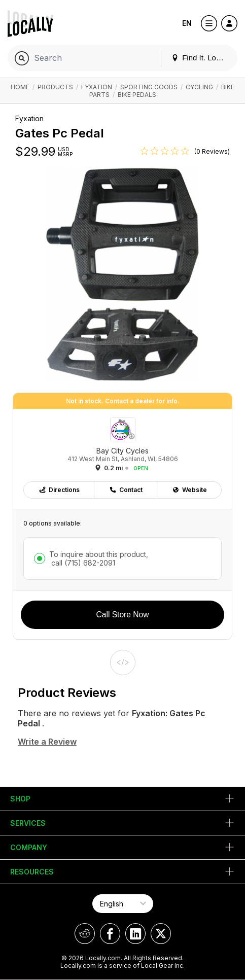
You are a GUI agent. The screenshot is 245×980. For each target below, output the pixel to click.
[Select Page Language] (123, 904)
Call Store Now (123, 615)
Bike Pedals (137, 95)
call (82, 563)
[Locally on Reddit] (85, 934)
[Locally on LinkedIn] (135, 934)
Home (20, 87)
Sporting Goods (149, 87)
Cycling (199, 87)
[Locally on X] (161, 934)
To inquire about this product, (99, 558)
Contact (126, 490)
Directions (59, 490)
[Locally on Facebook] (110, 934)
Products (55, 87)
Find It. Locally (201, 58)
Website (189, 490)
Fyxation (97, 87)
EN (187, 23)
